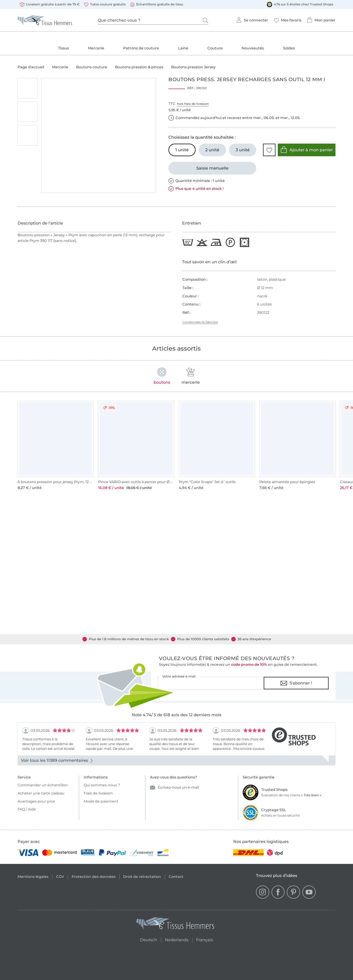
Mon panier (321, 19)
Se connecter (252, 19)
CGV (60, 877)
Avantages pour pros (36, 801)
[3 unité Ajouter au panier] (243, 150)
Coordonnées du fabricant (200, 322)
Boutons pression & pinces (139, 67)
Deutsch (147, 939)
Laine (183, 48)
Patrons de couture (141, 48)
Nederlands (177, 939)
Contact (176, 877)
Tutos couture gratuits (105, 5)
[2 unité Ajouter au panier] (212, 150)
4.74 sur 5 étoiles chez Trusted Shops (300, 5)
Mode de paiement (101, 801)
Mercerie (96, 48)
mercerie (191, 376)
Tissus (63, 48)
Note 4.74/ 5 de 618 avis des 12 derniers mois (176, 715)
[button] (269, 150)
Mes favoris (287, 19)
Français (205, 939)
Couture (215, 48)
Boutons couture (92, 67)
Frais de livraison (98, 793)
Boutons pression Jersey (193, 67)
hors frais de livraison (193, 104)
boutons (162, 376)
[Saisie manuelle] (212, 168)
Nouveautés (253, 48)
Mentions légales (33, 877)
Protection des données (94, 877)
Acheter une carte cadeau (41, 793)
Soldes (289, 48)
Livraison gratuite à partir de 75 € (50, 5)
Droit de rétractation (142, 877)
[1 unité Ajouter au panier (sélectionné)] (182, 150)
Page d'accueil (31, 67)
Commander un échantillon (43, 785)
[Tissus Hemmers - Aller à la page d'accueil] (175, 924)
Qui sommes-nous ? (102, 785)
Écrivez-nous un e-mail (174, 788)
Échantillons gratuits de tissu (157, 5)
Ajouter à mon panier (307, 150)
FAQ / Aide (27, 809)
